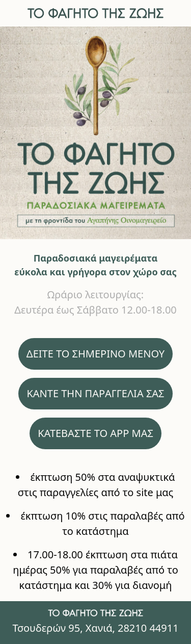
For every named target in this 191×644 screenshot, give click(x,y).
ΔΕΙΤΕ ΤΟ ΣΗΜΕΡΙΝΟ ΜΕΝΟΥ (95, 354)
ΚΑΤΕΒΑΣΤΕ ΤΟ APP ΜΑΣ (95, 433)
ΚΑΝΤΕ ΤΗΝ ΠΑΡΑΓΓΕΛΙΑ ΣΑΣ (95, 393)
